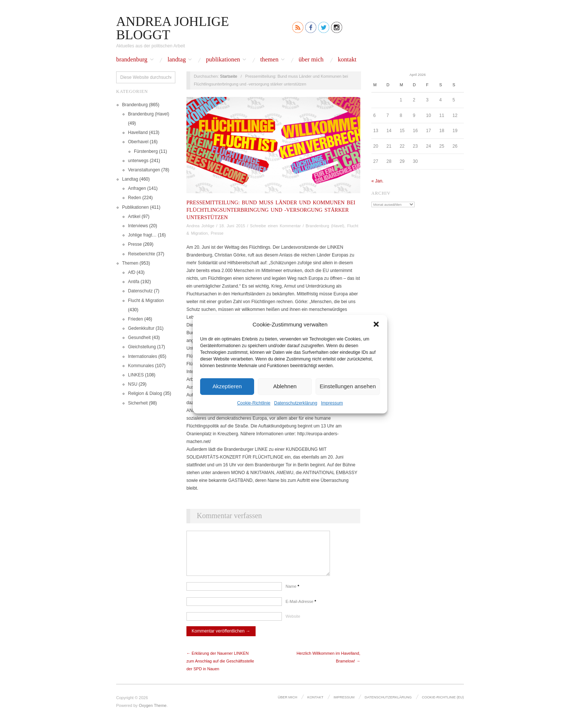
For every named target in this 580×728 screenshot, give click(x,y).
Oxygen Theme (153, 713)
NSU (133, 384)
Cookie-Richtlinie (254, 403)
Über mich (311, 60)
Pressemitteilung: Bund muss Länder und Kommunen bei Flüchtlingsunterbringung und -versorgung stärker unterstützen (271, 210)
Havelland (138, 132)
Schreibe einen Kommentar (275, 226)
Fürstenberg (146, 151)
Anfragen (137, 188)
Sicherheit (138, 403)
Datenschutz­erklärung (296, 403)
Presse (135, 244)
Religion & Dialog (145, 393)
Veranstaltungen (144, 170)
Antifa (134, 282)
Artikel (134, 217)
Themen (269, 60)
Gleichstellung (142, 347)
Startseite (229, 76)
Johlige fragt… (142, 235)
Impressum (332, 403)
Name (292, 594)
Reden (134, 198)
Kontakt (347, 60)
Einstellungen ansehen (348, 386)
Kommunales (141, 366)
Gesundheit (139, 338)
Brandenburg (132, 60)
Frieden (136, 319)
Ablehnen (285, 386)
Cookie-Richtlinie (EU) (443, 704)
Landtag (177, 60)
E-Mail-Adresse (301, 609)
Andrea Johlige (200, 226)
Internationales (143, 356)
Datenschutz (140, 291)
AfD (132, 272)
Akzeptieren (227, 386)
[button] (376, 324)
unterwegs (138, 161)
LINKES (136, 375)
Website (293, 624)
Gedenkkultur (141, 328)
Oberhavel (138, 142)
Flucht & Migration (146, 301)
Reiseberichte (141, 254)
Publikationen (223, 60)
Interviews (138, 226)
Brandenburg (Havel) (149, 114)
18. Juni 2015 (232, 226)
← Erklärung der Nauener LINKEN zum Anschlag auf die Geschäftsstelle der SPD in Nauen (220, 668)
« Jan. (377, 181)
